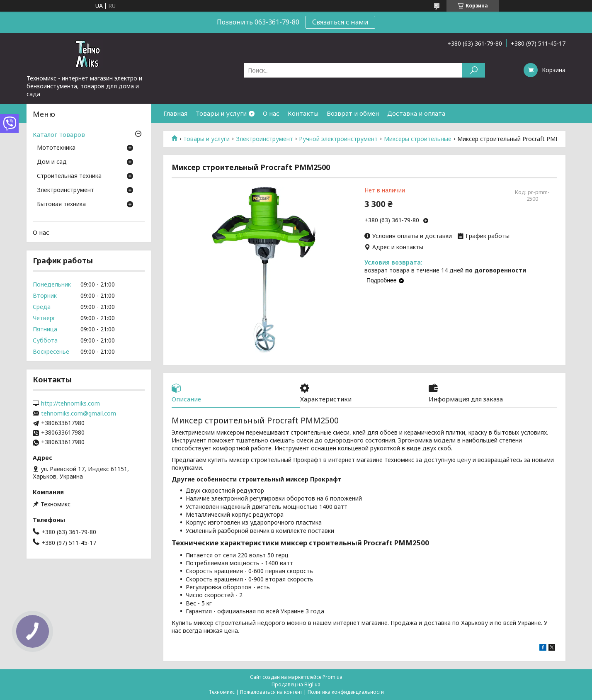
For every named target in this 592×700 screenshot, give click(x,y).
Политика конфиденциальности (346, 692)
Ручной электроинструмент (338, 139)
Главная (175, 113)
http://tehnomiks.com (70, 403)
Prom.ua (332, 677)
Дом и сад (52, 162)
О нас (271, 113)
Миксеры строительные (418, 139)
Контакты (303, 113)
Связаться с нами (340, 22)
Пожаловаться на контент (271, 692)
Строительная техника (69, 176)
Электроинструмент (264, 139)
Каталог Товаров (59, 134)
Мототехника (56, 148)
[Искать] (474, 70)
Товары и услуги (221, 113)
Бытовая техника (61, 204)
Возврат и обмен (353, 113)
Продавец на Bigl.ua (296, 684)
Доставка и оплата (416, 113)
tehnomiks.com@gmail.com (79, 413)
